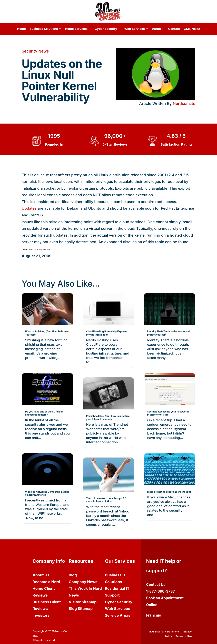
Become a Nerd (46, 582)
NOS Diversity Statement (164, 632)
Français (154, 615)
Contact (174, 29)
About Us (41, 575)
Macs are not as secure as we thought (169, 492)
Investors (41, 615)
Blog (73, 575)
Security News (35, 51)
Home (22, 29)
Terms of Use (184, 636)
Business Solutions (44, 29)
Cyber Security (106, 29)
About (156, 29)
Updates (29, 208)
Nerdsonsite (184, 104)
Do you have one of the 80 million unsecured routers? (44, 413)
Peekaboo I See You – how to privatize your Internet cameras (108, 417)
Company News (83, 582)
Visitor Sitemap (83, 602)
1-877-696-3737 (160, 591)
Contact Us (156, 585)
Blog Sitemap (81, 609)
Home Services (76, 29)
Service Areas (118, 615)
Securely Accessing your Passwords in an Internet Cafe (168, 413)
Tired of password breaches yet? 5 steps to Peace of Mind (106, 500)
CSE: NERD (192, 29)
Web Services (135, 29)
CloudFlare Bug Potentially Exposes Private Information (107, 333)
